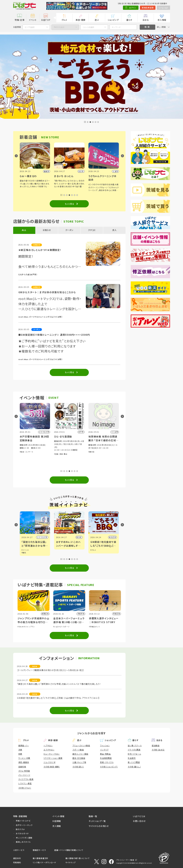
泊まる (145, 20)
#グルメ (43, 458)
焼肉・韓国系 (24, 762)
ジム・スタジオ (49, 762)
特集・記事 (20, 20)
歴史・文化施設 (79, 758)
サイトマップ (71, 862)
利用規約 (17, 862)
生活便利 (132, 758)
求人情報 (162, 20)
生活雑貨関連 (106, 758)
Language (163, 8)
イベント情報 (58, 816)
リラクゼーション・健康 (53, 758)
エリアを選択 (30, 27)
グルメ (64, 20)
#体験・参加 (24, 458)
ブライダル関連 (134, 750)
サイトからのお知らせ (99, 826)
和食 (20, 754)
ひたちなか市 (76, 537)
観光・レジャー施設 (80, 754)
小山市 (45, 537)
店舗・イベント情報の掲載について (69, 850)
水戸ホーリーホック (24, 825)
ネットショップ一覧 (97, 821)
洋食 (20, 750)
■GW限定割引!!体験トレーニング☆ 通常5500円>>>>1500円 (54, 335)
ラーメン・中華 (24, 758)
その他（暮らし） (134, 767)
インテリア (104, 750)
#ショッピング (34, 458)
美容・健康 (81, 20)
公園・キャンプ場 (79, 762)
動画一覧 (93, 816)
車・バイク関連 (134, 762)
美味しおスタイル (23, 842)
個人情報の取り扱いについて (78, 858)
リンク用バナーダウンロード (44, 862)
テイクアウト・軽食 (26, 779)
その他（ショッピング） (109, 767)
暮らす (129, 20)
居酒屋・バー (24, 745)
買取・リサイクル (107, 762)
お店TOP (46, 20)
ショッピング (113, 20)
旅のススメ (20, 829)
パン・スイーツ (24, 775)
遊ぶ (97, 20)
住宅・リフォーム (134, 754)
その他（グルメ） (25, 788)
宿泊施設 (156, 745)
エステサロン (49, 750)
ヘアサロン (48, 745)
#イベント (60, 550)
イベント (33, 20)
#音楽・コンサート (61, 452)
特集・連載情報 (20, 816)
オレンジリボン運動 (24, 838)
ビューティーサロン (52, 754)
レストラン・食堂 (25, 783)
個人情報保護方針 (41, 858)
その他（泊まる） (158, 750)
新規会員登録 (148, 8)
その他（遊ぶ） (78, 767)
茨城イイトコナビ (23, 821)
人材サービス (19, 850)
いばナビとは (139, 816)
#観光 (58, 553)
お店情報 (57, 821)
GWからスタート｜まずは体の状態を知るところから (47, 292)
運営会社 (17, 858)
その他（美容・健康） (52, 767)
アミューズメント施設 (81, 745)
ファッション (105, 745)
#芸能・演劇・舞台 (95, 454)
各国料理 (22, 767)
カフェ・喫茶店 (24, 771)
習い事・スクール (135, 745)
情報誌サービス (39, 850)
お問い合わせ (139, 821)
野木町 (113, 537)
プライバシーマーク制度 (125, 860)
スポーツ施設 (78, 750)
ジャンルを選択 (88, 27)
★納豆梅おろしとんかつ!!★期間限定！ (40, 250)
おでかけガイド (22, 833)
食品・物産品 (105, 754)
